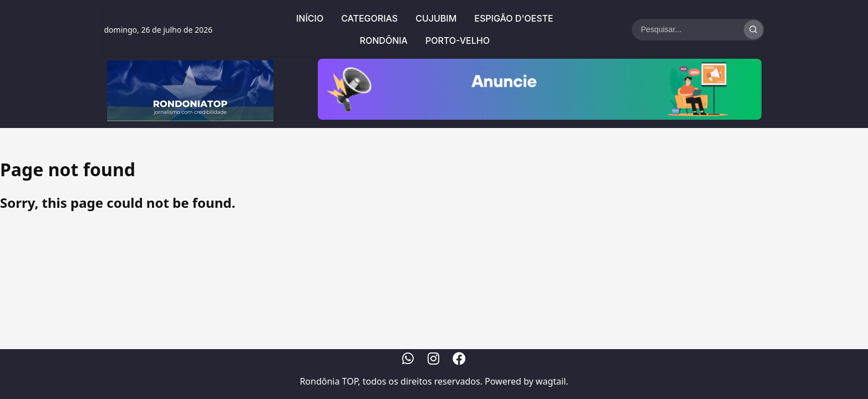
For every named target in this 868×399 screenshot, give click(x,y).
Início (310, 18)
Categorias (369, 18)
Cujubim (436, 18)
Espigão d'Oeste (514, 18)
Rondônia (384, 40)
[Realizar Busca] (753, 30)
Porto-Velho (458, 40)
